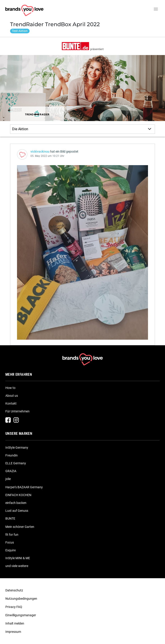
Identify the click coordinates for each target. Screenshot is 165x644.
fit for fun (12, 535)
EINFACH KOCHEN (18, 495)
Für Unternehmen (17, 411)
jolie (8, 479)
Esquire (11, 550)
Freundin (12, 455)
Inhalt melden (15, 623)
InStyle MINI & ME (18, 558)
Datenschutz (14, 590)
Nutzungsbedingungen (21, 599)
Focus (10, 542)
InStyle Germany (17, 448)
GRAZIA (11, 471)
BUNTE (10, 518)
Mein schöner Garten (20, 527)
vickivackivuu (40, 151)
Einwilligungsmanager (21, 615)
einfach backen (16, 503)
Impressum (13, 632)
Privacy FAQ (14, 607)
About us (12, 396)
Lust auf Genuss (17, 511)
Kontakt (11, 403)
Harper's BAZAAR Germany (24, 487)
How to (10, 388)
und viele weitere (17, 566)
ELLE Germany (16, 463)
